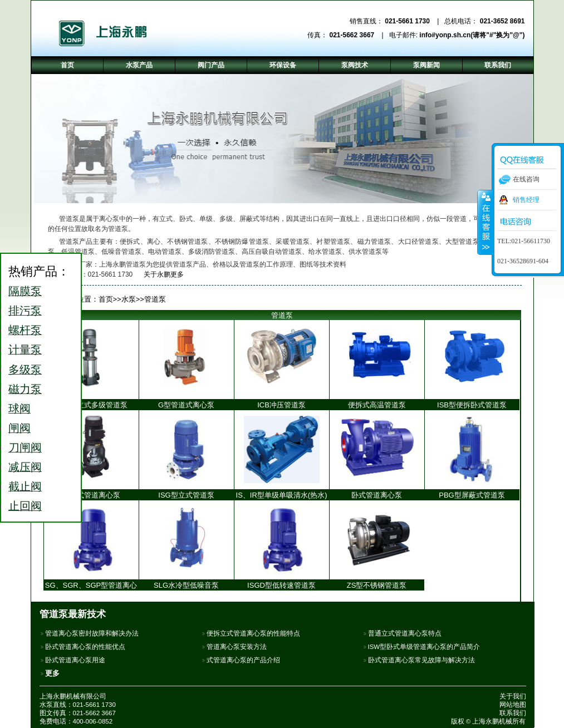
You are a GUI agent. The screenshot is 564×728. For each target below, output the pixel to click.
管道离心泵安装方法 (237, 647)
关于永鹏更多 (160, 274)
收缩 (485, 222)
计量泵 (25, 350)
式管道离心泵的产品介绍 (243, 660)
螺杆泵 (25, 330)
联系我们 (513, 713)
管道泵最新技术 (73, 614)
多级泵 (25, 370)
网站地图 (513, 705)
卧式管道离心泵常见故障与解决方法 (421, 660)
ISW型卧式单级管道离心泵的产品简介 (424, 647)
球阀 (19, 409)
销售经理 (526, 200)
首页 (106, 299)
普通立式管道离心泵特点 (405, 633)
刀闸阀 (25, 447)
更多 (52, 673)
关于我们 (513, 696)
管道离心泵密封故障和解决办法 (92, 633)
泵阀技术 (355, 65)
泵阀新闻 (426, 65)
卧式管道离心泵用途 (75, 660)
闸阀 (19, 428)
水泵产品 (139, 65)
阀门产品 (211, 65)
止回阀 (25, 506)
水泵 (129, 299)
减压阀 (25, 467)
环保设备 (283, 65)
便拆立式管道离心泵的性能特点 (253, 633)
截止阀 (25, 486)
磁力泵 (25, 389)
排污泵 (25, 311)
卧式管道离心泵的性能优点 (85, 647)
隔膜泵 (25, 291)
